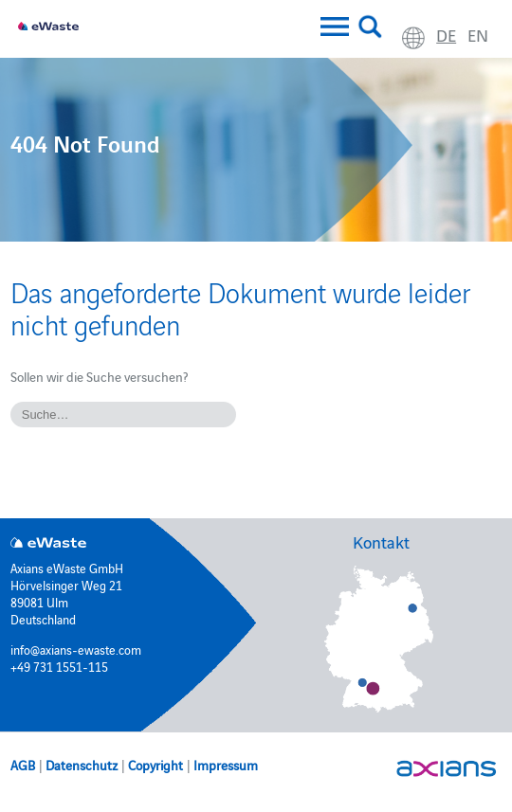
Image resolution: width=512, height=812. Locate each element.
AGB (23, 765)
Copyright (155, 765)
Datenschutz (82, 765)
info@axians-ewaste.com (76, 649)
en (478, 35)
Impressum (226, 765)
